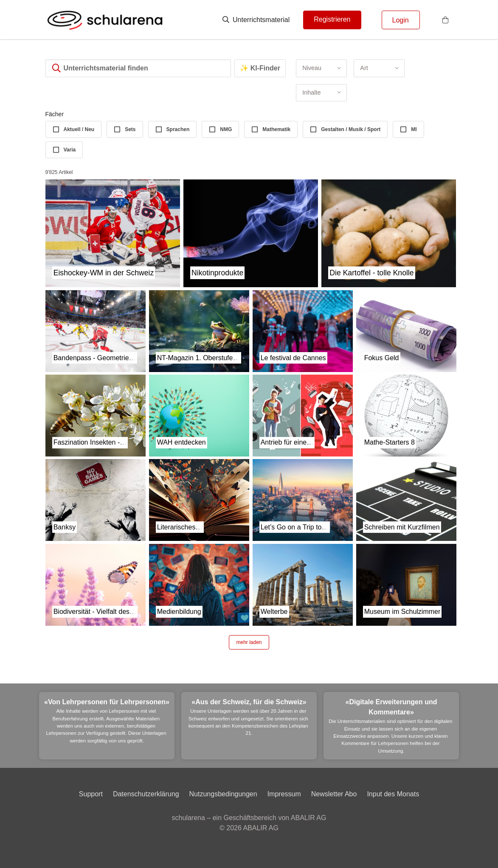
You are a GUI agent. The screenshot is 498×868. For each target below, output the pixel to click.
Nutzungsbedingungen (223, 794)
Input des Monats (393, 794)
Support (91, 794)
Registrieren (332, 19)
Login (401, 20)
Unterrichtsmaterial (256, 20)
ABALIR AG (261, 828)
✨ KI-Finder (260, 68)
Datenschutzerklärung (146, 794)
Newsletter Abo (334, 794)
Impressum (284, 794)
